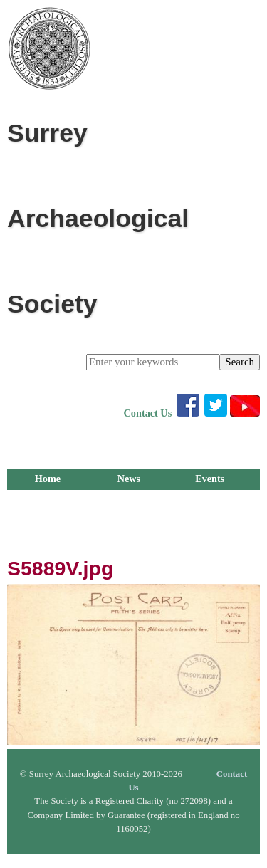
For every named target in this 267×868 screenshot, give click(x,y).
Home (48, 479)
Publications (210, 500)
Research (129, 521)
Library (129, 500)
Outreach (210, 521)
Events (210, 479)
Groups (48, 521)
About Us (47, 543)
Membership (48, 500)
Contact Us (148, 413)
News (129, 479)
